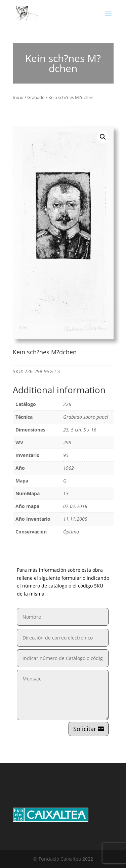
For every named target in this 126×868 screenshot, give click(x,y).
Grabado (36, 97)
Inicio (18, 97)
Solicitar (85, 729)
